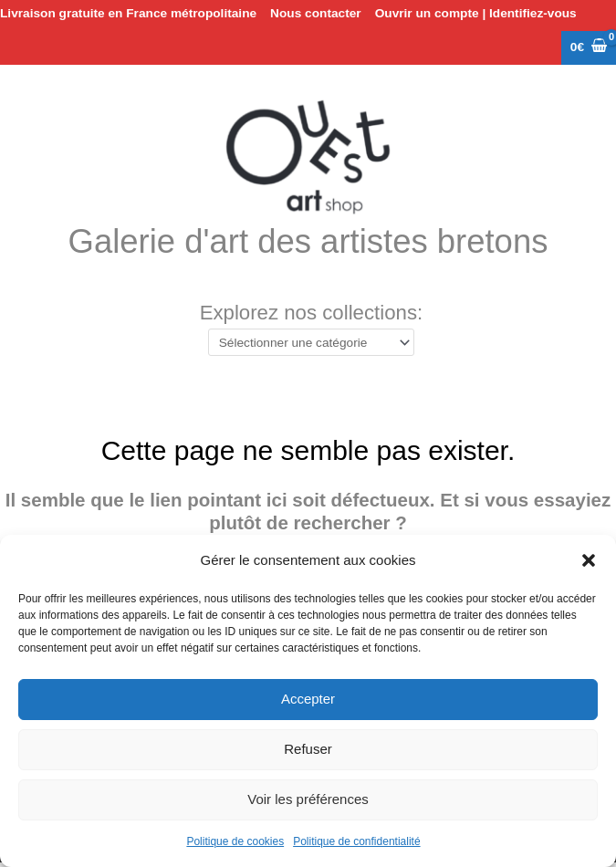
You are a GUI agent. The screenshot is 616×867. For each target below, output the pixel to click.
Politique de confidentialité (356, 841)
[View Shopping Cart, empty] (589, 48)
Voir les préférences (308, 799)
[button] (589, 560)
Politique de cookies (235, 841)
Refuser (308, 749)
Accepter (308, 699)
